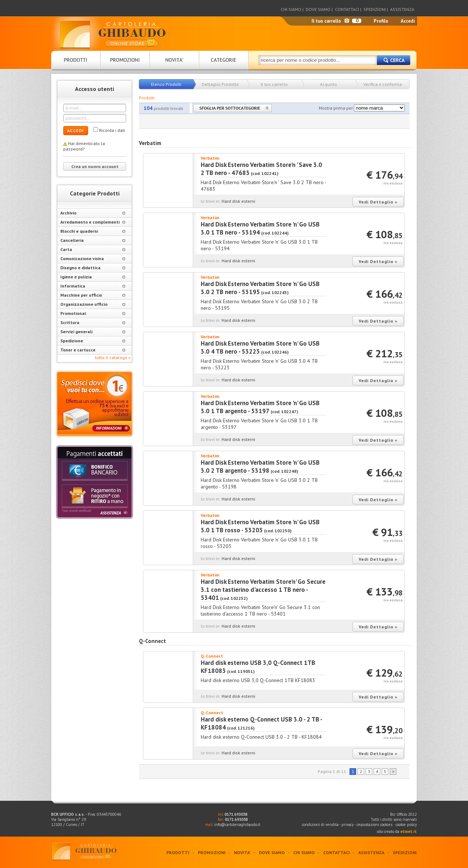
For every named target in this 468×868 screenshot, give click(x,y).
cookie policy (406, 825)
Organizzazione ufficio (93, 304)
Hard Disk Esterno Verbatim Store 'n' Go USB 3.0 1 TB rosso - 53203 (260, 526)
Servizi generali (93, 332)
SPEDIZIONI (375, 9)
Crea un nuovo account (95, 166)
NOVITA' (242, 852)
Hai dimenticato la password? (84, 146)
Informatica (93, 286)
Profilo (381, 21)
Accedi (408, 21)
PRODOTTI (178, 852)
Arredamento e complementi (93, 222)
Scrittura (93, 322)
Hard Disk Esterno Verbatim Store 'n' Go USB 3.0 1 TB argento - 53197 (260, 407)
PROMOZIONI (212, 852)
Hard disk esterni (238, 201)
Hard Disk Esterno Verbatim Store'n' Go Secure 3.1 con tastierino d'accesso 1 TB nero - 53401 (263, 590)
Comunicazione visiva (93, 258)
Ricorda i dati (112, 130)
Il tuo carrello (326, 21)
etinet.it (409, 831)
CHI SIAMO (291, 9)
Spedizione (93, 341)
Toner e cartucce (93, 350)
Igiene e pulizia (93, 277)
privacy (348, 825)
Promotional (93, 313)
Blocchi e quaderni (93, 231)
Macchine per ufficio (93, 295)
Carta (93, 249)
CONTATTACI (347, 9)
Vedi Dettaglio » (378, 202)
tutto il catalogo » (113, 357)
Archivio (93, 213)
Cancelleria (93, 240)
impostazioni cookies (375, 825)
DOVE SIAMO (318, 9)
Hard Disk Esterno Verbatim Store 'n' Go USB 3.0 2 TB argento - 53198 (260, 467)
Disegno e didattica (93, 268)
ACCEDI (76, 131)
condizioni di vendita (320, 825)
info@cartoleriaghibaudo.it (237, 825)
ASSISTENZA (402, 9)
